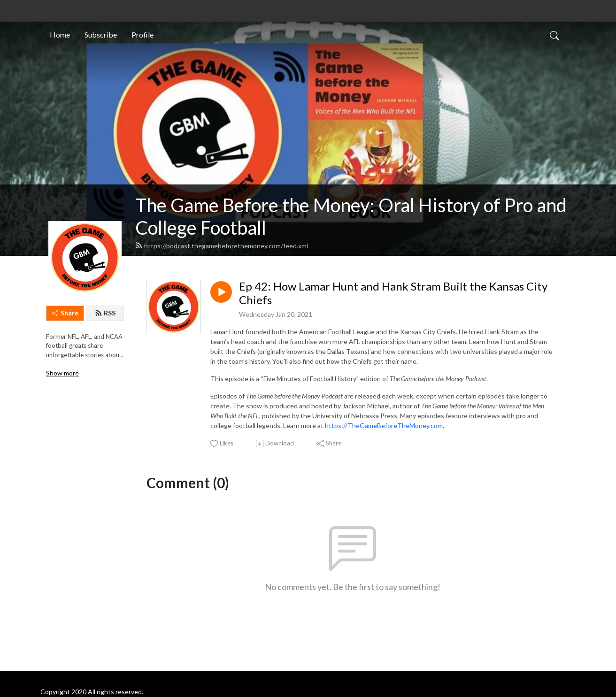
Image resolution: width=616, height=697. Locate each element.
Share (65, 313)
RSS (105, 313)
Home (60, 34)
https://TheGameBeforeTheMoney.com (384, 425)
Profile (142, 34)
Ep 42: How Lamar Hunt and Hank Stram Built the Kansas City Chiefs (393, 293)
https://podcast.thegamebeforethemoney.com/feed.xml (222, 246)
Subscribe (101, 34)
